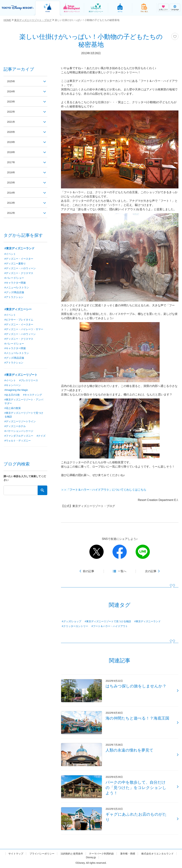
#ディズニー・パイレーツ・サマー (24, 329)
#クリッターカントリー (75, 626)
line (143, 552)
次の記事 (151, 571)
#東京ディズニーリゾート (21, 375)
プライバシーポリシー (42, 854)
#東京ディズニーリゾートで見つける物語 (108, 621)
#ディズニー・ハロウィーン (20, 268)
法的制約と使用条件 (72, 854)
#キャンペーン (13, 385)
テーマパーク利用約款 (101, 854)
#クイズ (9, 441)
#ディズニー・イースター (19, 259)
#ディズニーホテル (15, 426)
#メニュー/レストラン (17, 287)
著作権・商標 (128, 854)
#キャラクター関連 (15, 283)
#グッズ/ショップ (72, 621)
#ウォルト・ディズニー (30, 441)
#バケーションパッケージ (19, 431)
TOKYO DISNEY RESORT (18, 8)
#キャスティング (33, 395)
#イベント (10, 254)
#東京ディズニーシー (18, 309)
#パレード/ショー (14, 278)
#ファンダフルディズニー (19, 436)
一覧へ (122, 571)
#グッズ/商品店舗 (14, 292)
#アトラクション (14, 297)
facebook (120, 552)
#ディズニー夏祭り (15, 264)
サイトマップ (16, 854)
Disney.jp (91, 858)
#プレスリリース (29, 381)
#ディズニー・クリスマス (19, 273)
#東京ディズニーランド (148, 621)
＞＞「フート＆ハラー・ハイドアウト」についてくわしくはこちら (104, 490)
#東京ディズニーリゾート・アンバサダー (24, 402)
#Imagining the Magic (16, 390)
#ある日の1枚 (12, 395)
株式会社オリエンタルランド (157, 854)
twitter (97, 552)
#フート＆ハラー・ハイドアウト (110, 626)
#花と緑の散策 (13, 408)
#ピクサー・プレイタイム (19, 320)
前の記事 (89, 571)
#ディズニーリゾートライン (20, 422)
